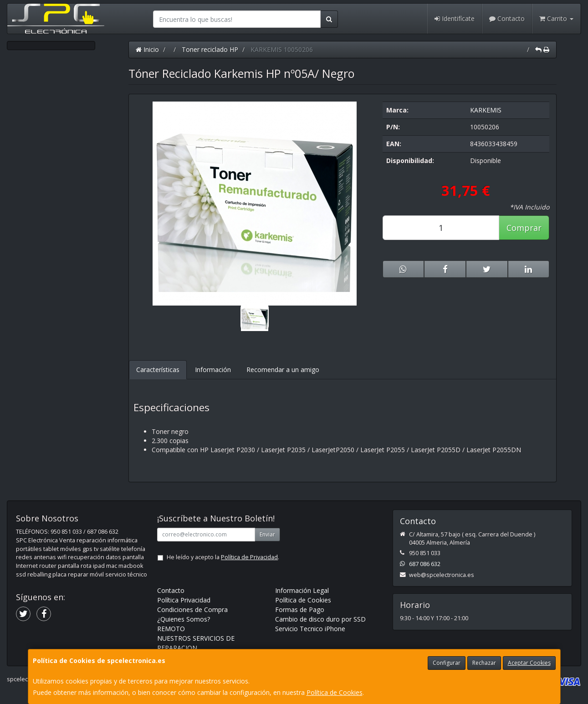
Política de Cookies (335, 692)
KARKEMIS (486, 110)
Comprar (524, 228)
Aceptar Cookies (529, 663)
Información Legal (302, 590)
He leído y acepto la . (223, 557)
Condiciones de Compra (192, 610)
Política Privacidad (184, 600)
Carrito (556, 18)
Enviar (267, 534)
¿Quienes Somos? (184, 619)
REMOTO (171, 629)
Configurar (447, 663)
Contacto (507, 18)
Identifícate (455, 18)
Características (158, 370)
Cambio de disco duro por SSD (320, 619)
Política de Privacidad (249, 557)
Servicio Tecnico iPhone (310, 629)
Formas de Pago (300, 610)
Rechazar (484, 663)
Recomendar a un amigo (283, 370)
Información (213, 370)
